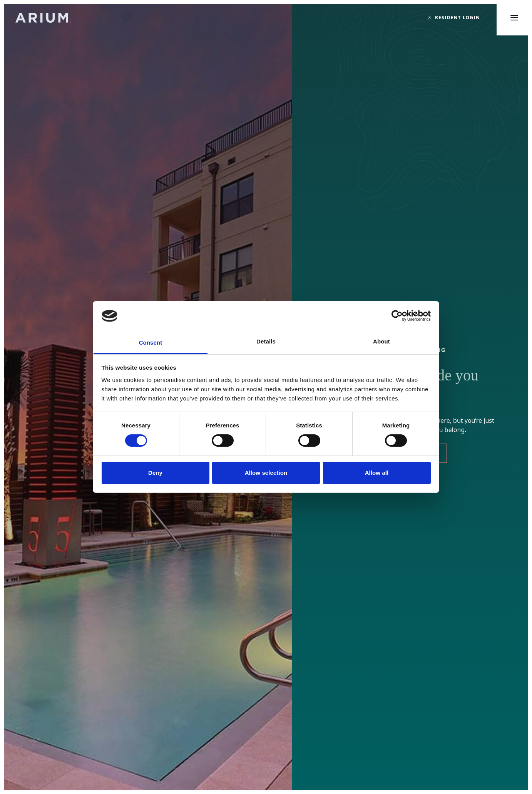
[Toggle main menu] (514, 18)
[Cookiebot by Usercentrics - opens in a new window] (397, 316)
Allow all (377, 473)
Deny (155, 473)
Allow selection (266, 473)
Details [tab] (266, 341)
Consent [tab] (151, 343)
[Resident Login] (454, 18)
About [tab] (381, 341)
